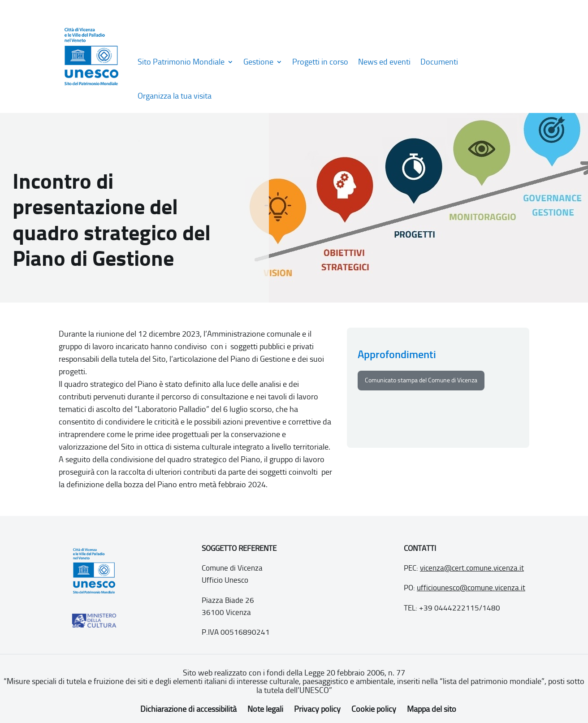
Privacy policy (317, 709)
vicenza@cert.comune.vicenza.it (472, 568)
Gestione (258, 62)
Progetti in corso (320, 62)
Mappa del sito (432, 709)
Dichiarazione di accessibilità (188, 709)
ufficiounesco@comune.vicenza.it (471, 588)
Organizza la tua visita (175, 96)
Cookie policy (374, 709)
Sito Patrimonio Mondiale (181, 62)
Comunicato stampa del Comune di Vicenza (421, 380)
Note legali (265, 709)
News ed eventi (384, 62)
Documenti (439, 62)
